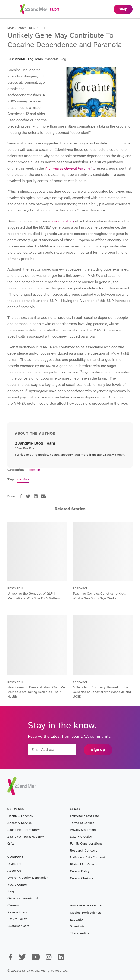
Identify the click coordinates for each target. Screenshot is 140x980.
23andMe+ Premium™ (24, 830)
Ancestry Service (20, 823)
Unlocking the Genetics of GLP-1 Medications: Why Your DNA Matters (34, 596)
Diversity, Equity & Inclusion (28, 878)
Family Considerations (86, 844)
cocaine (23, 479)
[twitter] (28, 496)
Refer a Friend (18, 912)
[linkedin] (36, 496)
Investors (14, 864)
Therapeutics (80, 933)
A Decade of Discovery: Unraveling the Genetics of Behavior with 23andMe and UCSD (102, 692)
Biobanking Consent (85, 864)
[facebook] (21, 496)
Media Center (17, 885)
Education (77, 920)
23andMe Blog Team (27, 59)
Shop (123, 9)
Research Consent (83, 850)
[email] (43, 496)
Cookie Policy (80, 871)
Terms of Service (82, 823)
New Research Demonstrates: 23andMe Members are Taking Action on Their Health (36, 692)
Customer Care (18, 926)
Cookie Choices (81, 878)
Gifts (11, 844)
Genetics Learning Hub (24, 898)
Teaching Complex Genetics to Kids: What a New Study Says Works (99, 596)
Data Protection (81, 837)
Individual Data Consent (87, 857)
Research (33, 470)
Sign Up (98, 750)
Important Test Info (84, 816)
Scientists (77, 926)
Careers (13, 905)
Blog (11, 891)
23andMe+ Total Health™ (26, 837)
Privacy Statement (83, 830)
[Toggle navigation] (11, 9)
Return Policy (17, 919)
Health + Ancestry (20, 816)
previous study (62, 221)
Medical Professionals (86, 913)
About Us (14, 871)
